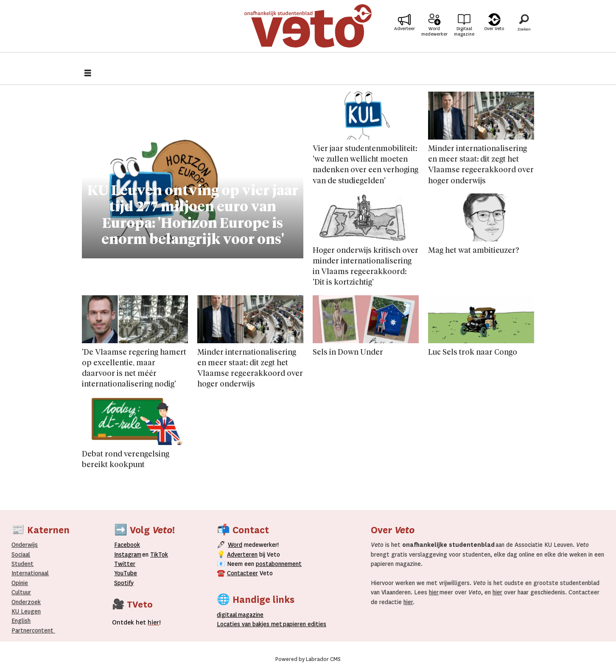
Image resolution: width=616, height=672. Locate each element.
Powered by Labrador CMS (308, 659)
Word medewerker (434, 37)
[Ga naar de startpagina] (308, 32)
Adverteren (242, 554)
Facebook (127, 545)
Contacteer (242, 573)
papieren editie (303, 624)
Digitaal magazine (464, 37)
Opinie (20, 583)
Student (22, 564)
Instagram (128, 554)
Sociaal (21, 554)
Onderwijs (25, 545)
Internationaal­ (30, 573)
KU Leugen (26, 611)
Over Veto (494, 35)
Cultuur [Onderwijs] (21, 592)
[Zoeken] (524, 32)
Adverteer (405, 35)
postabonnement (279, 564)
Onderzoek (26, 602)
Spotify (124, 583)
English (21, 621)
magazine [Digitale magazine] (242, 615)
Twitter (125, 564)
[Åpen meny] (88, 74)
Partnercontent (32, 630)
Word (235, 545)
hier (434, 592)
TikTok (159, 554)
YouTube (126, 573)
